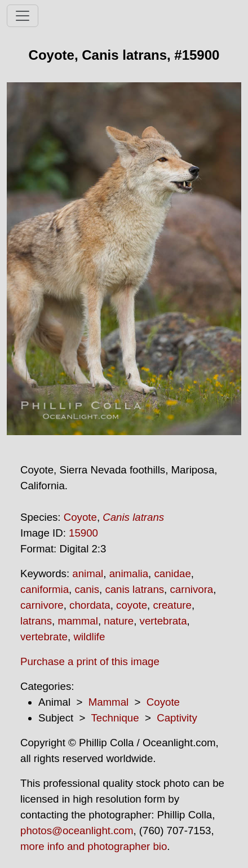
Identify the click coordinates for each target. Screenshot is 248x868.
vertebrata (163, 621)
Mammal (109, 702)
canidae (172, 573)
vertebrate (44, 637)
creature (172, 605)
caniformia (45, 589)
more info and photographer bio (94, 846)
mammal (78, 621)
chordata (90, 605)
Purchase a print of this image (90, 661)
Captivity (177, 718)
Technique (115, 718)
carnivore (42, 605)
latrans (36, 621)
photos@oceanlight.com (77, 831)
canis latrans (134, 589)
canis (87, 589)
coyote (132, 605)
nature (119, 621)
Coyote (80, 517)
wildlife (89, 637)
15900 (83, 533)
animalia (129, 573)
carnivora (191, 589)
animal (88, 573)
